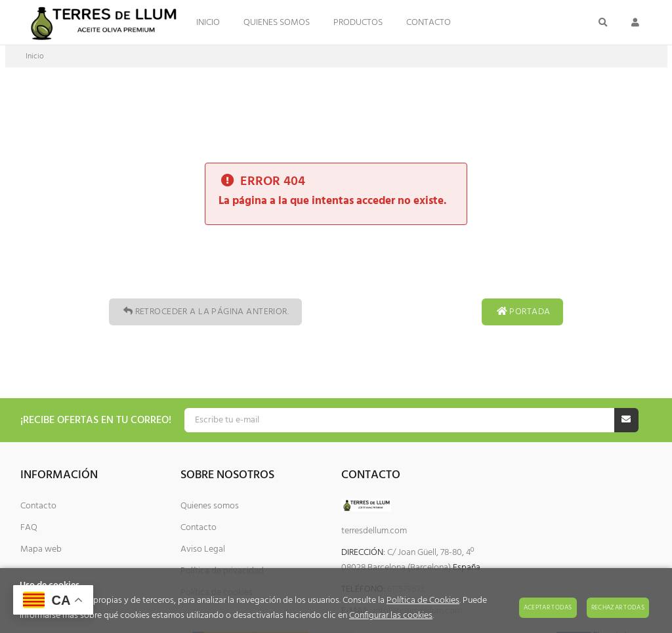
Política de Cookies (423, 601)
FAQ (29, 528)
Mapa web (41, 549)
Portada (522, 312)
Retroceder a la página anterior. (205, 312)
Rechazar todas (618, 607)
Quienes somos (210, 506)
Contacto (38, 506)
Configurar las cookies (391, 616)
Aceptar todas (548, 607)
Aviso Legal (203, 549)
